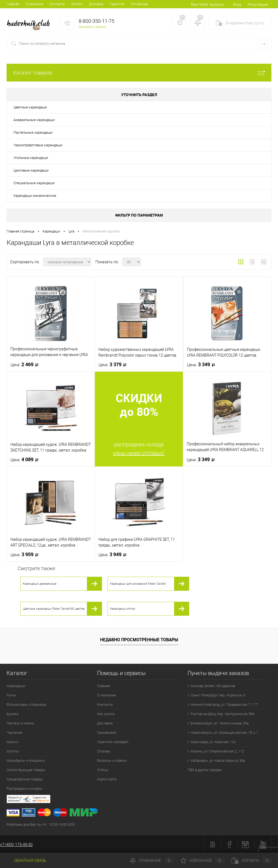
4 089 (26, 460)
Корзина (251, 861)
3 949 (114, 555)
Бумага (12, 714)
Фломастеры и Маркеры (27, 705)
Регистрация (258, 5)
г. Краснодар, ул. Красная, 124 (212, 742)
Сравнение (152, 861)
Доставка (96, 4)
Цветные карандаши (30, 107)
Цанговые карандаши (31, 170)
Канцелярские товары (25, 779)
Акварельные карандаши (34, 120)
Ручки (11, 695)
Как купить (106, 714)
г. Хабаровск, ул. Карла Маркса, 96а (216, 761)
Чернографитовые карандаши (38, 145)
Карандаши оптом (123, 609)
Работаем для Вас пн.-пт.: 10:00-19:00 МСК (41, 824)
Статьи (103, 770)
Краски (12, 742)
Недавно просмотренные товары (139, 640)
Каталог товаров (139, 73)
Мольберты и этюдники (26, 761)
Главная (13, 4)
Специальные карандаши (34, 183)
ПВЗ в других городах (205, 770)
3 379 (114, 365)
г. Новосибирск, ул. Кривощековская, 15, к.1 (223, 733)
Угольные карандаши (31, 158)
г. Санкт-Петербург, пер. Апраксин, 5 (216, 695)
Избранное (202, 861)
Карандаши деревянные (40, 584)
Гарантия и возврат (113, 742)
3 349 (203, 365)
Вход (237, 5)
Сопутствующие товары (26, 770)
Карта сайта (107, 779)
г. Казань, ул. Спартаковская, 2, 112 (216, 751)
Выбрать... (218, 5)
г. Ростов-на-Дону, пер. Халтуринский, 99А (221, 714)
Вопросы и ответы (112, 761)
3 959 (26, 555)
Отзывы (104, 751)
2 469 (26, 365)
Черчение (15, 733)
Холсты (13, 751)
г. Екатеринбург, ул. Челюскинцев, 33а (218, 723)
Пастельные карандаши (33, 132)
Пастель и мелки (20, 723)
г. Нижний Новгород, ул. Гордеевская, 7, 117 (222, 705)
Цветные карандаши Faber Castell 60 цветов (54, 609)
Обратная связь (26, 861)
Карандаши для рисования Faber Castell (138, 584)
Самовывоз (107, 733)
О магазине (34, 4)
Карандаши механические (35, 196)
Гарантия (117, 4)
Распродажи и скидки (24, 789)
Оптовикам (139, 4)
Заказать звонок (93, 27)
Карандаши (16, 686)
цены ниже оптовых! (139, 453)
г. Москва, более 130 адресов (211, 686)
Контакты (57, 4)
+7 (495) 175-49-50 (16, 845)
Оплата (77, 4)
